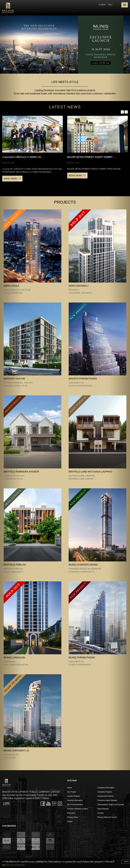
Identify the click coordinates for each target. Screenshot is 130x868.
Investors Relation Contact (77, 809)
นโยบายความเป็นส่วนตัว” (15, 865)
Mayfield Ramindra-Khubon (21, 472)
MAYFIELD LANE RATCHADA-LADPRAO (90, 472)
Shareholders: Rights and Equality (111, 805)
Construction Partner (106, 796)
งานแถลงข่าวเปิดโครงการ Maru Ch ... (23, 157)
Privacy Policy (73, 817)
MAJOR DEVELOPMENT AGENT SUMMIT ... (91, 157)
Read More (12, 179)
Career (70, 821)
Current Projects (74, 796)
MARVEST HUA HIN (14, 379)
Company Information (106, 788)
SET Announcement (75, 805)
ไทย (110, 5)
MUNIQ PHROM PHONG (82, 658)
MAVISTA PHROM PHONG (83, 379)
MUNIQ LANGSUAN (14, 658)
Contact (101, 813)
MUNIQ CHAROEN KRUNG (83, 565)
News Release (103, 809)
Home (70, 788)
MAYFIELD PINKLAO (15, 565)
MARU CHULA (11, 286)
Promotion (71, 813)
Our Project (72, 792)
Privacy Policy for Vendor (107, 817)
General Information (75, 800)
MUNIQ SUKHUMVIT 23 (16, 751)
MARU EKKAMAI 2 (79, 286)
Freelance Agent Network (107, 800)
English (102, 5)
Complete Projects (105, 792)
